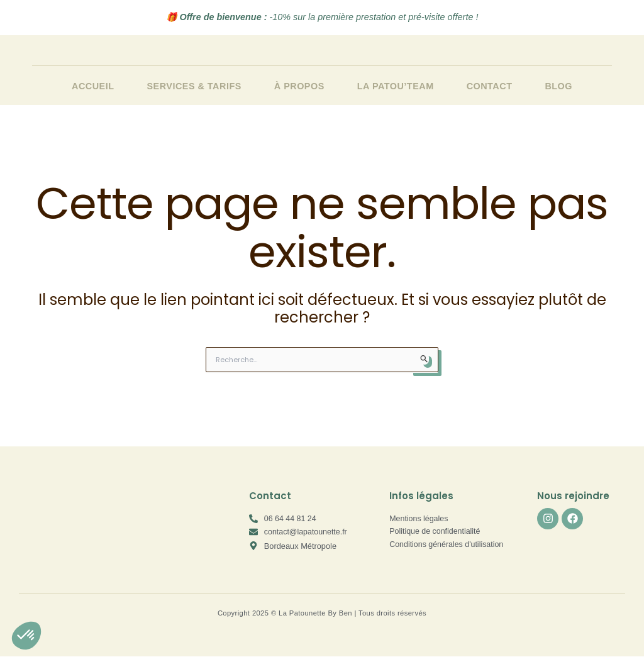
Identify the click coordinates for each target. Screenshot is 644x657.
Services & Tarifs (194, 86)
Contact (490, 86)
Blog (558, 86)
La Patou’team (396, 86)
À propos (299, 86)
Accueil (93, 86)
